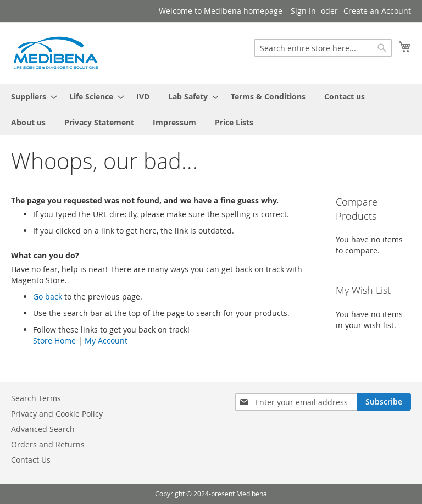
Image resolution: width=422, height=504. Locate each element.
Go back (48, 297)
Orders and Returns (48, 444)
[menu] (211, 109)
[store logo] (55, 52)
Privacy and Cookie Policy (57, 414)
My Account (106, 340)
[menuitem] (31, 96)
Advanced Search (43, 429)
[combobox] (323, 48)
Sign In (303, 11)
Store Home (54, 340)
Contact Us (31, 460)
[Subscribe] (384, 402)
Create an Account (377, 11)
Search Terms (36, 398)
